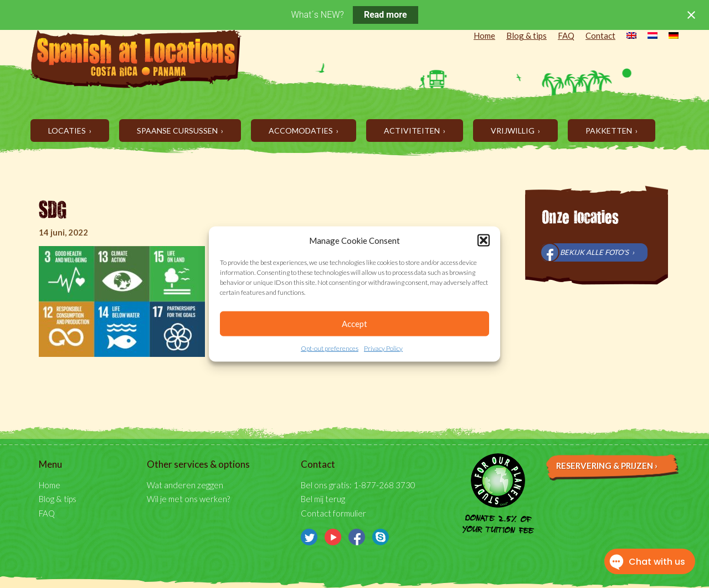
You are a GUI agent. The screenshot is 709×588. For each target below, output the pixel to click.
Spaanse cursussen (178, 131)
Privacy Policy (383, 348)
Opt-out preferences (330, 348)
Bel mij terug (323, 499)
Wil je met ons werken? (188, 499)
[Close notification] (691, 15)
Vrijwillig (513, 131)
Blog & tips (526, 35)
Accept (354, 324)
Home (484, 35)
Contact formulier (333, 513)
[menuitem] (626, 37)
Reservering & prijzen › (607, 466)
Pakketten (610, 131)
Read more (386, 15)
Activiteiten (413, 131)
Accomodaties (302, 131)
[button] (484, 241)
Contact (600, 35)
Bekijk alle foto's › (597, 252)
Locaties (68, 131)
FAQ (566, 35)
